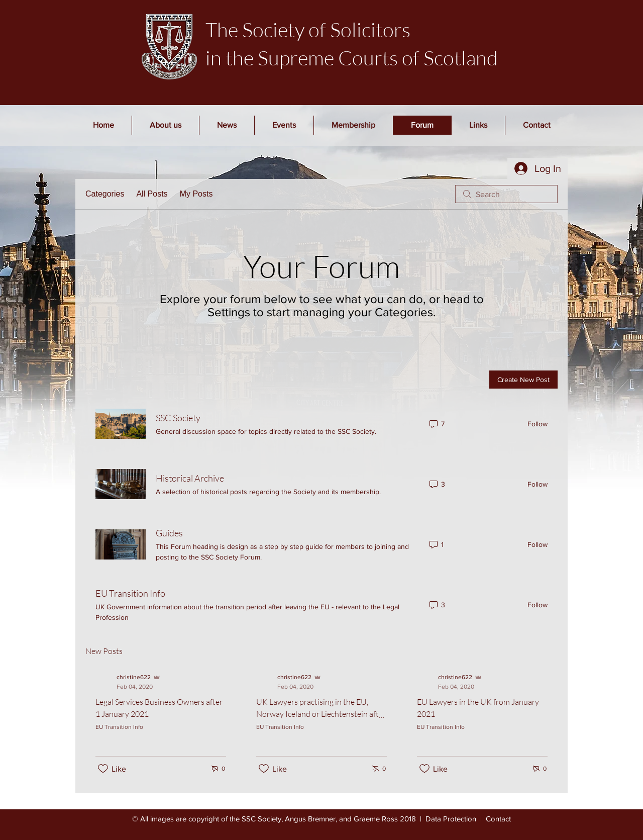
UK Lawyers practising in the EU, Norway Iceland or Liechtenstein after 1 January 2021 (321, 714)
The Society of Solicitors (308, 29)
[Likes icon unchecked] (103, 769)
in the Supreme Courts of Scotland (352, 58)
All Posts (152, 194)
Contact (498, 819)
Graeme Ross (376, 819)
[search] (506, 194)
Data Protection (451, 819)
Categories (105, 194)
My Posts (196, 194)
